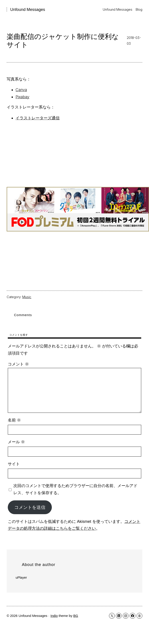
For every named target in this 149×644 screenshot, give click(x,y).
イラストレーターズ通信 (38, 118)
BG (76, 616)
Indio (54, 616)
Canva (21, 90)
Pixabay (22, 97)
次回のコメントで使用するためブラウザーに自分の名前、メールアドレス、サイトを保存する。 (75, 489)
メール (16, 442)
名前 (14, 420)
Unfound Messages (28, 10)
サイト (14, 464)
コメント (18, 364)
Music (27, 297)
